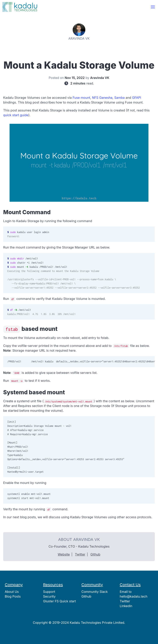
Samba (119, 98)
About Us (12, 592)
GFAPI (137, 98)
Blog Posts (13, 596)
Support (49, 592)
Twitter (80, 554)
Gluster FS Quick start (60, 601)
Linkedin (126, 606)
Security (49, 596)
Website (64, 554)
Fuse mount (81, 98)
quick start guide (16, 115)
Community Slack (95, 592)
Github (95, 554)
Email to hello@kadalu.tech (134, 594)
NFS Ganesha (102, 98)
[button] (153, 7)
